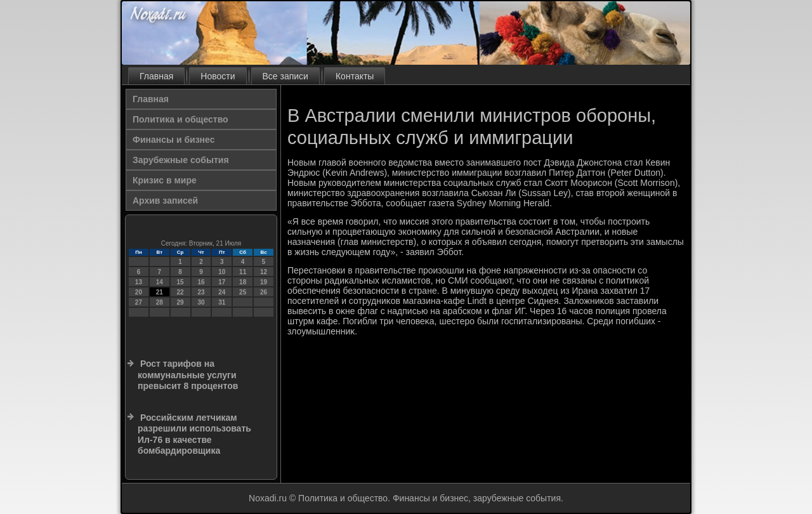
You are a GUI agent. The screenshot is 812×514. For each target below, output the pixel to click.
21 (160, 292)
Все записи (285, 76)
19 (264, 282)
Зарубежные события (181, 160)
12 (264, 272)
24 (222, 292)
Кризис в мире (165, 180)
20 (139, 292)
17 (222, 282)
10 (222, 272)
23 (201, 292)
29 (180, 302)
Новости (218, 76)
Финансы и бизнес (174, 140)
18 (243, 282)
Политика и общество (180, 119)
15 (180, 282)
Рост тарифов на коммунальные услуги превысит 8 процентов (188, 375)
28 (160, 302)
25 (243, 292)
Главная (156, 76)
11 (243, 272)
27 (139, 302)
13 (139, 282)
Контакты (355, 76)
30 (201, 302)
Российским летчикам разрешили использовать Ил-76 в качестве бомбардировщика (194, 434)
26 (264, 292)
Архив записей (165, 201)
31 (222, 302)
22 (180, 292)
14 (160, 282)
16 (201, 282)
